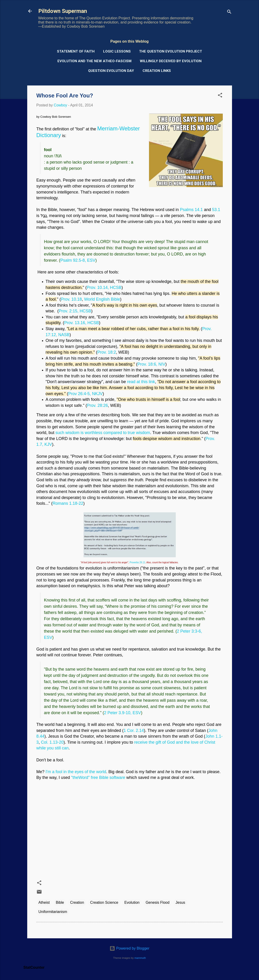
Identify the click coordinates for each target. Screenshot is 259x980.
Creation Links (157, 71)
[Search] (229, 13)
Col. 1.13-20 (52, 742)
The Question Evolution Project (171, 51)
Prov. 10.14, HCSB (104, 288)
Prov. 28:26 (97, 405)
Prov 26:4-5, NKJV (85, 394)
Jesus (180, 902)
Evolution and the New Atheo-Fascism (94, 61)
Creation (77, 902)
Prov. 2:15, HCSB (75, 311)
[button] (220, 96)
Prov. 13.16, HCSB (82, 323)
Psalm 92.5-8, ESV (78, 260)
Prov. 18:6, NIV (151, 364)
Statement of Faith (76, 51)
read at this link (141, 382)
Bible (60, 902)
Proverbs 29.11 (137, 562)
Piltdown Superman (63, 11)
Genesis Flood (157, 902)
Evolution (132, 902)
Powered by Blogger (129, 948)
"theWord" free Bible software (98, 778)
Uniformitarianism (53, 912)
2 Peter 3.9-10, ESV (122, 713)
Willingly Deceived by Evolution (171, 61)
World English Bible (102, 299)
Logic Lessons (117, 51)
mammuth (140, 958)
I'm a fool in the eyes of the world (76, 772)
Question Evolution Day (111, 71)
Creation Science (104, 902)
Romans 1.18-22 (68, 503)
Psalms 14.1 (191, 210)
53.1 (216, 210)
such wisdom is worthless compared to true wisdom (103, 433)
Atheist (44, 902)
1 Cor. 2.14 (134, 731)
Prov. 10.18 (71, 299)
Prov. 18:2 (107, 352)
